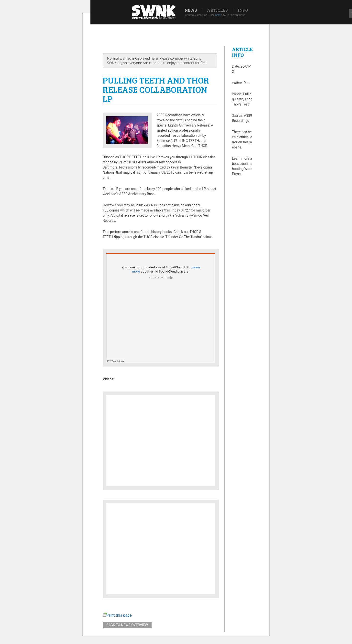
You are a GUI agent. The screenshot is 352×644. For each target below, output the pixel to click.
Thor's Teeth (241, 104)
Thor (248, 99)
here (218, 15)
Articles (217, 10)
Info (243, 10)
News (191, 10)
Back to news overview (127, 625)
